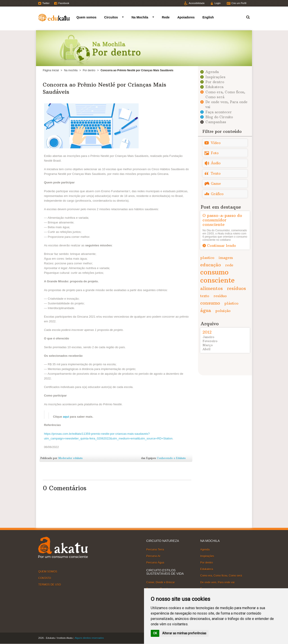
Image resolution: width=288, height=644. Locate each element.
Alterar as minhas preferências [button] (184, 633)
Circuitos (111, 17)
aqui (66, 417)
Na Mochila (140, 17)
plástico (231, 303)
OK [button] (155, 633)
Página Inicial (51, 70)
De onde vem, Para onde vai (217, 582)
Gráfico (217, 194)
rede (229, 265)
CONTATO (45, 578)
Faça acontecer (219, 112)
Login (217, 3)
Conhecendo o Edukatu (171, 458)
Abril (206, 349)
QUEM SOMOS (48, 572)
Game (216, 184)
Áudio (216, 163)
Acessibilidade (197, 3)
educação (211, 265)
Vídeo (216, 143)
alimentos (211, 288)
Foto (215, 153)
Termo (245, 17)
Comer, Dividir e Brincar (161, 582)
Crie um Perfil (239, 3)
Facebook (64, 3)
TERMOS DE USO (50, 585)
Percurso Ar (153, 556)
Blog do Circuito (219, 117)
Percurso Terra (155, 550)
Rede (166, 17)
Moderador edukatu (70, 458)
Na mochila (71, 70)
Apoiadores (186, 17)
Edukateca (214, 87)
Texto (216, 173)
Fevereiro (210, 341)
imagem (226, 258)
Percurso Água (155, 563)
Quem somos (87, 17)
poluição (223, 311)
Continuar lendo (222, 245)
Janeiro (208, 337)
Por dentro (89, 70)
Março (208, 345)
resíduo (220, 296)
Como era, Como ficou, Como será (221, 576)
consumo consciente (217, 276)
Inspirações (215, 77)
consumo (210, 303)
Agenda (212, 72)
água (206, 310)
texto (205, 296)
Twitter (46, 3)
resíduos (236, 288)
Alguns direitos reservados (89, 638)
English (208, 17)
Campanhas (216, 122)
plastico (207, 258)
